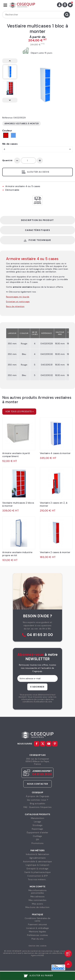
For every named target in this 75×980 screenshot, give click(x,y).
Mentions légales (38, 932)
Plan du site (37, 939)
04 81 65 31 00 (40, 635)
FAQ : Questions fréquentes (38, 807)
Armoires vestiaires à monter (22, 124)
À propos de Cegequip (38, 796)
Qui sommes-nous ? (37, 800)
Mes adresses (37, 896)
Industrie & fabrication (38, 854)
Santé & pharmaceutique (37, 872)
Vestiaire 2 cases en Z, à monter (54, 504)
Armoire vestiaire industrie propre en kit (17, 554)
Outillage (37, 836)
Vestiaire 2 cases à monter (55, 552)
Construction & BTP (37, 876)
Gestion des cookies (38, 946)
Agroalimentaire (38, 858)
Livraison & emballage (37, 928)
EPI (38, 840)
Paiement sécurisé (37, 924)
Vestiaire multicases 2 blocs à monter (18, 504)
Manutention (37, 818)
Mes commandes (37, 900)
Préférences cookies (38, 935)
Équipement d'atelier (38, 832)
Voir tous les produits (19, 411)
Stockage (37, 825)
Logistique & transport (38, 865)
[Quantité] (28, 161)
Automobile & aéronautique (37, 861)
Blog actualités (37, 803)
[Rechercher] (36, 15)
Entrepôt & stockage (38, 869)
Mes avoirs (37, 904)
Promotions (38, 843)
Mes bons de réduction (37, 907)
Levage (38, 822)
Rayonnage (37, 829)
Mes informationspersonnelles (37, 892)
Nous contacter (37, 784)
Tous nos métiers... (37, 879)
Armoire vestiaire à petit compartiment (16, 455)
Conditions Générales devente (37, 920)
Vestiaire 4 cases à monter (55, 453)
